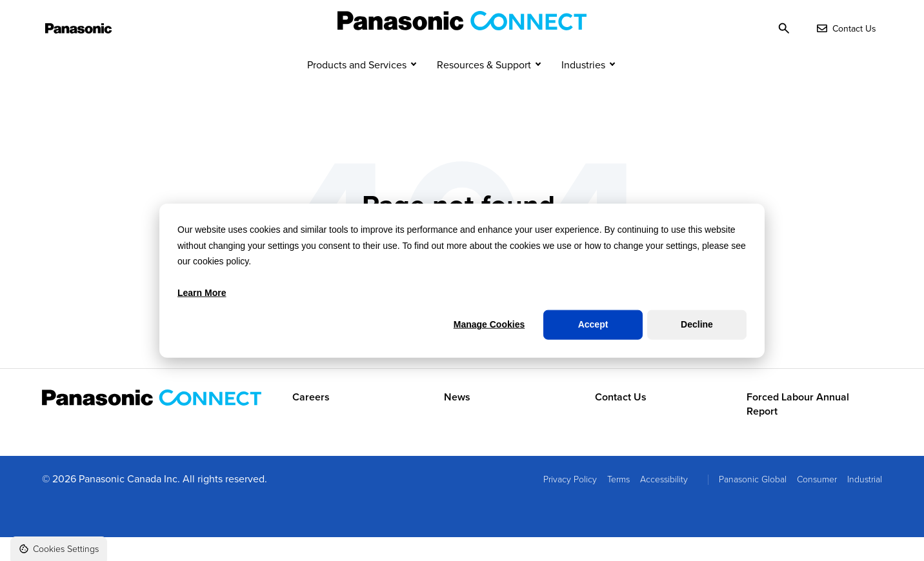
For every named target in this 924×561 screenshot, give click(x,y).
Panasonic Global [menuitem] (753, 503)
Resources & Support (484, 89)
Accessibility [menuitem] (664, 503)
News (457, 421)
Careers (311, 421)
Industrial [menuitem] (865, 503)
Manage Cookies (489, 324)
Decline (697, 324)
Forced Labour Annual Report (798, 428)
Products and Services (357, 89)
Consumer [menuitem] (817, 503)
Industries (583, 89)
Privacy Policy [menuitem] (570, 503)
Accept (593, 324)
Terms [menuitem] (618, 503)
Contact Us (621, 421)
